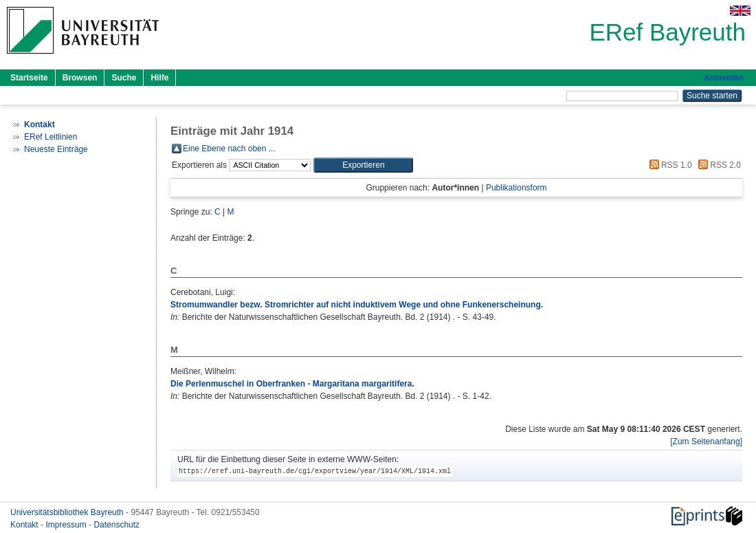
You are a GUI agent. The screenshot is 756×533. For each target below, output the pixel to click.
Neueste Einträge (56, 149)
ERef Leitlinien (51, 137)
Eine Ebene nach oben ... (229, 149)
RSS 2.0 (718, 165)
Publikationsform (516, 188)
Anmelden (724, 78)
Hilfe (159, 78)
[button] (363, 165)
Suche (124, 78)
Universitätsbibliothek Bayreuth (68, 512)
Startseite (29, 78)
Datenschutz (116, 525)
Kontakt (25, 525)
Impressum (67, 525)
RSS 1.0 (669, 165)
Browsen (80, 78)
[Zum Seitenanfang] (706, 442)
